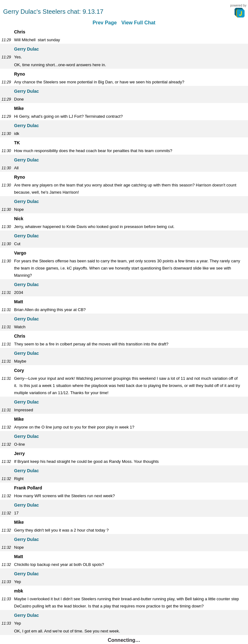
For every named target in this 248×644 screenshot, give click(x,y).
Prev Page (105, 23)
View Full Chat (138, 23)
